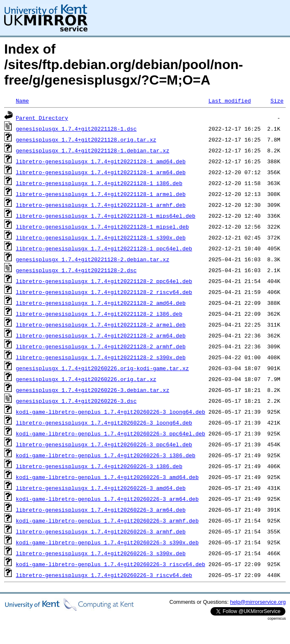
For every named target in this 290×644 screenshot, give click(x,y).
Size (277, 100)
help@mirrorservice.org (258, 602)
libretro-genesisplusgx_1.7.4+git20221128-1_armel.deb (101, 194)
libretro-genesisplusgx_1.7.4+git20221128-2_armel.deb (101, 325)
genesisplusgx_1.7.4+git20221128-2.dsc (76, 270)
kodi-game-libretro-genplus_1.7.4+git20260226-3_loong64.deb (110, 412)
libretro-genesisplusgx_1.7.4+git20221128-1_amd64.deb (101, 161)
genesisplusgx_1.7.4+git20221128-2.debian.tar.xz (93, 259)
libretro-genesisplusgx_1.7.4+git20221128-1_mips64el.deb (106, 216)
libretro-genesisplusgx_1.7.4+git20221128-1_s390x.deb (101, 237)
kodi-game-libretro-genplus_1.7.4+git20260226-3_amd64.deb (107, 477)
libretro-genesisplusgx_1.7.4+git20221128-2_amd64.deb (101, 303)
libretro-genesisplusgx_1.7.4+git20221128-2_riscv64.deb (104, 292)
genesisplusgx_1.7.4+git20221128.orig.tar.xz (86, 139)
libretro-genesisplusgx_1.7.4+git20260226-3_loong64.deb (104, 422)
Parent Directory (42, 118)
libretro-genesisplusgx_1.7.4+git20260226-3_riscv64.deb (104, 575)
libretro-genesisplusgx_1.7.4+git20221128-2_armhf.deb (101, 346)
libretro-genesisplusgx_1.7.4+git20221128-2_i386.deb (99, 314)
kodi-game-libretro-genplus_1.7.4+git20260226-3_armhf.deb (107, 520)
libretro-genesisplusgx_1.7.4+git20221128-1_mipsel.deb (102, 227)
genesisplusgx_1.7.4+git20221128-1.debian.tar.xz (93, 150)
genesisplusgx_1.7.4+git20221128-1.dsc (76, 129)
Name (22, 100)
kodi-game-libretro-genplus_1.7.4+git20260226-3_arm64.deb (107, 499)
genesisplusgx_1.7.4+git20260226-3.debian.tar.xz (93, 390)
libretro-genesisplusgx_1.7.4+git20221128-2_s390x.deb (101, 357)
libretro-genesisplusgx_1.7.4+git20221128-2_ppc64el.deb (104, 281)
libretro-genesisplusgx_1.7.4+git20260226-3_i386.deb (99, 466)
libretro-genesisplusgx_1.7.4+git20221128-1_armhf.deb (101, 205)
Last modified (230, 100)
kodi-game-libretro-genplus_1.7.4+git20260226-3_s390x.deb (107, 542)
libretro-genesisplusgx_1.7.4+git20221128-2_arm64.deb (101, 335)
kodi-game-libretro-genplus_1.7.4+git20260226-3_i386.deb (106, 455)
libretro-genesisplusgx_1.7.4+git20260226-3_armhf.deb (101, 531)
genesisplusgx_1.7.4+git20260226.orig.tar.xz (86, 379)
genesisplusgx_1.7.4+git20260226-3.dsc (76, 401)
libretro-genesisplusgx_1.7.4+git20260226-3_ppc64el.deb (104, 444)
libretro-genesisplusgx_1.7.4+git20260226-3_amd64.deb (101, 488)
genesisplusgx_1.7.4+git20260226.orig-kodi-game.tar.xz (102, 368)
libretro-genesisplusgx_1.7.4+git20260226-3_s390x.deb (101, 553)
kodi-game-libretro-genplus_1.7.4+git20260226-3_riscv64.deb (110, 564)
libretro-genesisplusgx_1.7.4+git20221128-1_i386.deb (99, 183)
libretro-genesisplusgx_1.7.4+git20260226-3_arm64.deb (101, 510)
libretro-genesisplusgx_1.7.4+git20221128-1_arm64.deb (101, 172)
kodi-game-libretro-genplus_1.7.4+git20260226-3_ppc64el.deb (110, 433)
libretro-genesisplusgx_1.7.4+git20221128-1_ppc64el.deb (104, 248)
